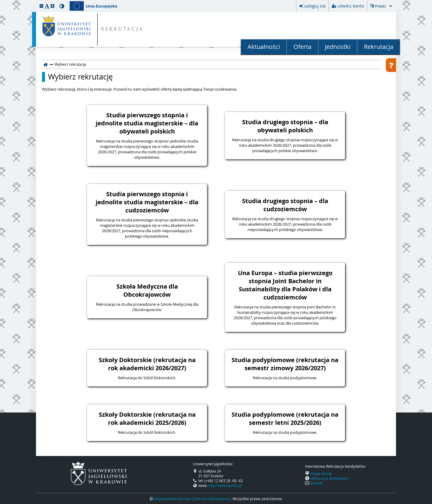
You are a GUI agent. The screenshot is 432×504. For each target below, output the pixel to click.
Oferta (302, 47)
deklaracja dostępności (330, 478)
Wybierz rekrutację (80, 77)
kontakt (317, 483)
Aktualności (264, 47)
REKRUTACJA (122, 30)
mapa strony (321, 473)
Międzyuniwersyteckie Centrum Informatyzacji (192, 499)
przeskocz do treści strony (1, 1)
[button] (41, 6)
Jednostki (338, 47)
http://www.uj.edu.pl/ (225, 485)
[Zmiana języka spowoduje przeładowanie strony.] (383, 6)
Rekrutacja (379, 47)
